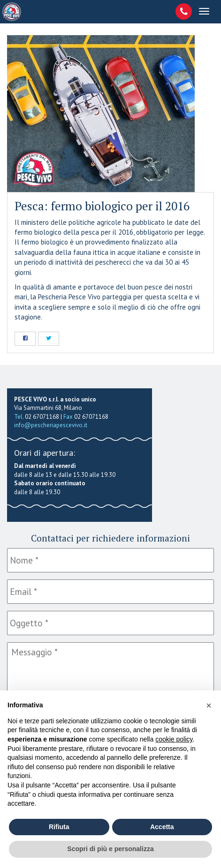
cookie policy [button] (174, 739)
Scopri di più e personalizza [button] (110, 849)
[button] (209, 705)
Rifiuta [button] (59, 827)
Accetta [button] (162, 827)
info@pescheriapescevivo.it (51, 425)
